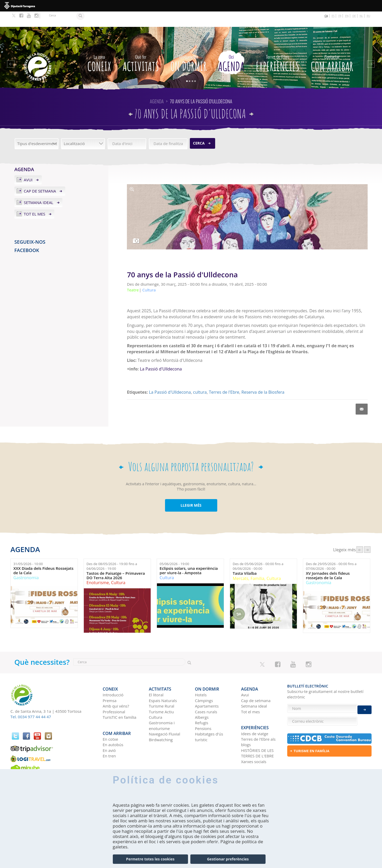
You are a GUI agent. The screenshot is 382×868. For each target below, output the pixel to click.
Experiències (278, 46)
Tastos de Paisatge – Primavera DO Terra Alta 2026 (116, 560)
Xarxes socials (254, 739)
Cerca (199, 128)
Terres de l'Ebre (224, 377)
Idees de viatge (255, 711)
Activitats (141, 46)
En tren (109, 733)
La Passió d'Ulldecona (161, 353)
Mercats (240, 563)
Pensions (203, 709)
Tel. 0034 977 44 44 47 (31, 701)
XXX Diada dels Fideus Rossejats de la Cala (43, 555)
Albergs (202, 698)
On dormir (189, 46)
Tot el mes (34, 199)
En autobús (113, 722)
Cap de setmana (40, 176)
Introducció (113, 676)
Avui (28, 164)
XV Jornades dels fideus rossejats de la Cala (328, 560)
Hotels (201, 676)
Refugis (202, 704)
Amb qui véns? (116, 687)
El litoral (156, 676)
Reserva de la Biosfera (263, 377)
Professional (114, 693)
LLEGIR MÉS (191, 490)
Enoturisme (98, 567)
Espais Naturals (163, 681)
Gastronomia (26, 562)
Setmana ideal (39, 187)
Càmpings (204, 681)
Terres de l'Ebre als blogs (258, 719)
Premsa (110, 681)
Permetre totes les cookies (150, 859)
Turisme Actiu (161, 693)
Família (257, 563)
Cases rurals (206, 693)
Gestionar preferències (228, 859)
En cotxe (110, 716)
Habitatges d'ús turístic (209, 718)
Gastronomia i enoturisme (162, 706)
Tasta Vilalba (245, 558)
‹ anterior (360, 534)
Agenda (231, 46)
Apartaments (207, 687)
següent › (367, 534)
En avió (109, 728)
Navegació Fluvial (164, 715)
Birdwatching (161, 721)
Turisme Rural (161, 687)
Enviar (365, 705)
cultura (200, 377)
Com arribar (332, 46)
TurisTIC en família (119, 698)
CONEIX (99, 46)
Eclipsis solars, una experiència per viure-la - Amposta (189, 555)
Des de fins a (112, 551)
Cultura (118, 567)
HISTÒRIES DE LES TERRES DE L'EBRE (257, 730)
